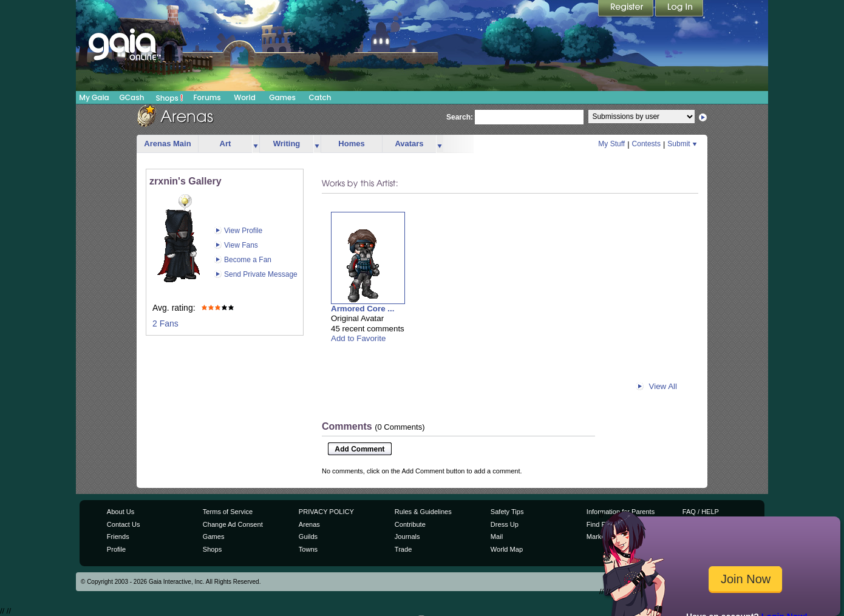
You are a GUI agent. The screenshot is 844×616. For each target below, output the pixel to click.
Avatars (409, 144)
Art (226, 144)
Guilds (308, 536)
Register (627, 9)
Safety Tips (507, 512)
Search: (460, 117)
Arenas (309, 524)
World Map (507, 549)
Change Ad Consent (233, 524)
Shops (170, 98)
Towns (308, 549)
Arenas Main (167, 144)
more (256, 144)
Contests (646, 144)
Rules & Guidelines (423, 512)
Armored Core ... (362, 309)
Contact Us (124, 524)
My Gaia (94, 97)
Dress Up (505, 524)
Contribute (410, 524)
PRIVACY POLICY (326, 512)
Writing (287, 144)
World (245, 97)
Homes (351, 144)
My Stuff (611, 144)
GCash (132, 97)
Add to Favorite (358, 338)
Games (282, 97)
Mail (497, 536)
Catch (320, 97)
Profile (116, 549)
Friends (118, 536)
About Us (121, 512)
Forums (207, 97)
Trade (403, 549)
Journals (407, 536)
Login (679, 9)
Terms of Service (228, 512)
